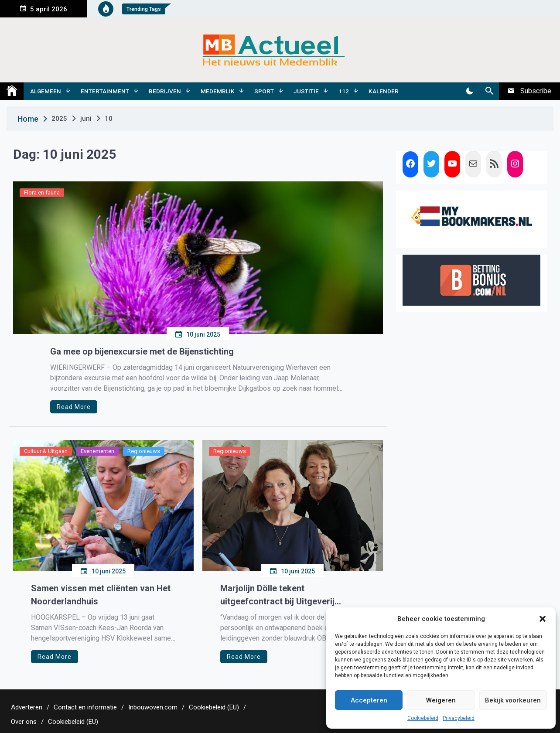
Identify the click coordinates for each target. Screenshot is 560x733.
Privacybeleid (459, 718)
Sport (264, 91)
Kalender (384, 91)
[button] (543, 619)
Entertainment (105, 91)
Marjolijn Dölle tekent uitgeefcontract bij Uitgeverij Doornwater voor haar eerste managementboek (278, 595)
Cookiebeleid (423, 718)
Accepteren (369, 700)
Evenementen (97, 451)
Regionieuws (144, 451)
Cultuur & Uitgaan (46, 451)
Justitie (306, 91)
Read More (74, 407)
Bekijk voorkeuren (513, 700)
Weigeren (441, 700)
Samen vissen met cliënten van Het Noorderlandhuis (101, 595)
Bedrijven (165, 91)
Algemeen (46, 91)
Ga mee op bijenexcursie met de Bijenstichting (142, 351)
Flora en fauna (42, 193)
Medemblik (218, 91)
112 (344, 91)
